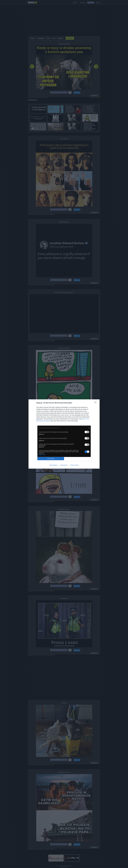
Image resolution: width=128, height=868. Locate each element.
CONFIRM (51, 459)
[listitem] (64, 428)
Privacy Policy (74, 465)
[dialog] (64, 434)
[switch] (87, 432)
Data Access (64, 465)
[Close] (96, 403)
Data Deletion (54, 465)
